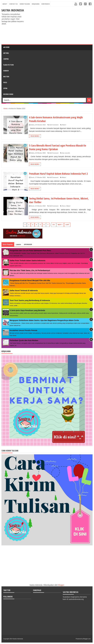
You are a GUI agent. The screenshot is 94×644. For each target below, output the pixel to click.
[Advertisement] (59, 25)
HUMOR (6, 71)
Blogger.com (87, 639)
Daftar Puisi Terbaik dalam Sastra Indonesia (27, 261)
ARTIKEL (6, 53)
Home (6, 47)
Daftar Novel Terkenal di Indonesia (24, 290)
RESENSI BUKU (8, 94)
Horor (64, 206)
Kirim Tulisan (25, 4)
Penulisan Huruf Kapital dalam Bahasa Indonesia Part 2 (59, 174)
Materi (64, 125)
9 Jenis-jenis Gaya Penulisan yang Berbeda (27, 310)
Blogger (61, 585)
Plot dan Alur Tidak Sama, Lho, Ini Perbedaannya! (30, 270)
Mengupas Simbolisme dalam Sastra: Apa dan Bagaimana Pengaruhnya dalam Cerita (44, 320)
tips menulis (66, 153)
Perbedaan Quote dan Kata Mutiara (24, 340)
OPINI (5, 88)
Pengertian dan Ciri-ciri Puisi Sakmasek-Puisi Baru (30, 250)
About (5, 4)
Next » (60, 225)
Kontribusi (46, 4)
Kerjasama (36, 4)
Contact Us (13, 4)
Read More (35, 136)
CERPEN (6, 59)
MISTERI (6, 77)
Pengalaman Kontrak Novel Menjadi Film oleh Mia (30, 280)
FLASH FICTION (8, 65)
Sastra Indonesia (13, 10)
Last (67, 225)
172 (53, 225)
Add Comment (54, 125)
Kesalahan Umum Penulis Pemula (23, 330)
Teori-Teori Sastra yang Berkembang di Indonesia (30, 300)
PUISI (5, 82)
